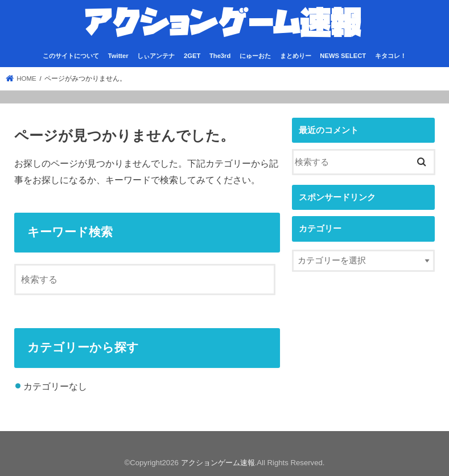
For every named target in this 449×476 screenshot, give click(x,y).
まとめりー (296, 56)
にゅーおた (255, 56)
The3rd (220, 56)
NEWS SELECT (343, 56)
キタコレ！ (391, 56)
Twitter (118, 56)
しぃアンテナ (156, 56)
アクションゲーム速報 (218, 463)
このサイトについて (71, 56)
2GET (192, 56)
